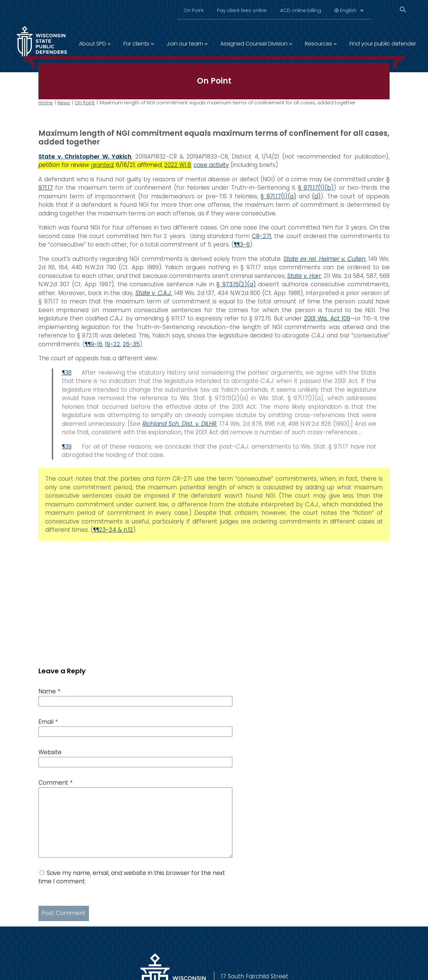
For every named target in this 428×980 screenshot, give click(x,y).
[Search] (403, 10)
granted (102, 165)
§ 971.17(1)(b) (316, 188)
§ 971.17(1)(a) (278, 196)
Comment (56, 783)
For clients (136, 44)
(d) (316, 196)
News (64, 103)
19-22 (113, 344)
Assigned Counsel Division (254, 44)
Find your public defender (383, 44)
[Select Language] (352, 10)
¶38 (67, 372)
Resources (318, 44)
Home (46, 103)
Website (50, 752)
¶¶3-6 (242, 244)
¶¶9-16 (93, 344)
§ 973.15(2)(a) (236, 284)
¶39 (67, 446)
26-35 (131, 344)
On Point (194, 10)
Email (48, 722)
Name (49, 691)
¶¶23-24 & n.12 (113, 530)
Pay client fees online (242, 10)
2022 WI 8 (178, 165)
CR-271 (261, 236)
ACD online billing (301, 10)
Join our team (185, 44)
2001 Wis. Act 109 (327, 318)
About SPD (92, 44)
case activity (211, 165)
